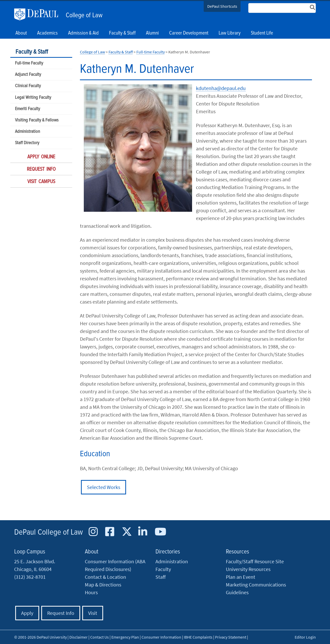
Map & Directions (103, 585)
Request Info (41, 169)
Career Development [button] (189, 33)
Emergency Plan (125, 637)
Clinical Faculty (28, 86)
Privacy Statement (231, 637)
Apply (27, 613)
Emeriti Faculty (27, 109)
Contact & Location (105, 577)
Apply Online (41, 157)
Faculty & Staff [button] (122, 33)
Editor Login (305, 637)
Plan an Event (241, 577)
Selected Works (104, 487)
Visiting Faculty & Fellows (37, 120)
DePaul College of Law (48, 532)
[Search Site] (282, 8)
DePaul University (39, 14)
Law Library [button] (230, 33)
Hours (91, 592)
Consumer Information (161, 637)
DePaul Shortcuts (222, 6)
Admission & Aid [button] (83, 33)
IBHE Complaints (198, 637)
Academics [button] (47, 33)
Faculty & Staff (32, 52)
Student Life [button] (262, 33)
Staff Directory (27, 143)
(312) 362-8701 (30, 577)
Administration (27, 132)
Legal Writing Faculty (33, 98)
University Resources (248, 569)
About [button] (21, 33)
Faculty (163, 569)
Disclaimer (79, 637)
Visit (93, 613)
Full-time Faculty (29, 63)
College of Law (84, 15)
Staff (161, 577)
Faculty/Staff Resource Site (255, 561)
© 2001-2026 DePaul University (40, 637)
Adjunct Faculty (28, 75)
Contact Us (100, 637)
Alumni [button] (152, 33)
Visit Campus (41, 182)
